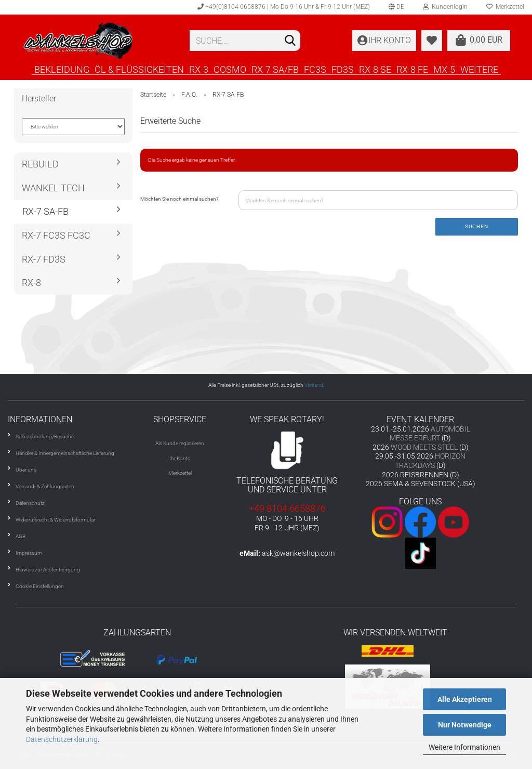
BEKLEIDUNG (62, 69)
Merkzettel (180, 473)
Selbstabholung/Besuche (45, 436)
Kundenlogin (445, 7)
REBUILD (40, 164)
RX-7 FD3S (44, 259)
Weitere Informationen (464, 747)
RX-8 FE (412, 69)
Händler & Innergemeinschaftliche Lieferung (65, 453)
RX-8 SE (375, 69)
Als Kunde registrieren (180, 443)
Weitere (479, 69)
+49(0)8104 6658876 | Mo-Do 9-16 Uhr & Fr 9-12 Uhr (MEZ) (284, 7)
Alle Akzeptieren (465, 699)
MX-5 (444, 69)
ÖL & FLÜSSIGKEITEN (139, 69)
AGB (21, 536)
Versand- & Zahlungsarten (45, 486)
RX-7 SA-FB (45, 211)
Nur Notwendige (465, 725)
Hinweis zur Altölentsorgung (48, 570)
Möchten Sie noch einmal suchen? (179, 199)
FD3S (343, 69)
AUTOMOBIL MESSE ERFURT (430, 434)
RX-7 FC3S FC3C (56, 235)
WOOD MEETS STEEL (424, 447)
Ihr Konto (180, 458)
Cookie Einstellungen (40, 586)
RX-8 (31, 283)
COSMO (230, 69)
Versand (314, 385)
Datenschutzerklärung (62, 739)
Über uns (26, 470)
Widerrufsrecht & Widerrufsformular (55, 520)
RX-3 (199, 69)
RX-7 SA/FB (275, 69)
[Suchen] (290, 41)
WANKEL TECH (53, 188)
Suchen (477, 226)
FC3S (315, 69)
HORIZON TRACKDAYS (430, 461)
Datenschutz (30, 503)
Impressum (29, 553)
